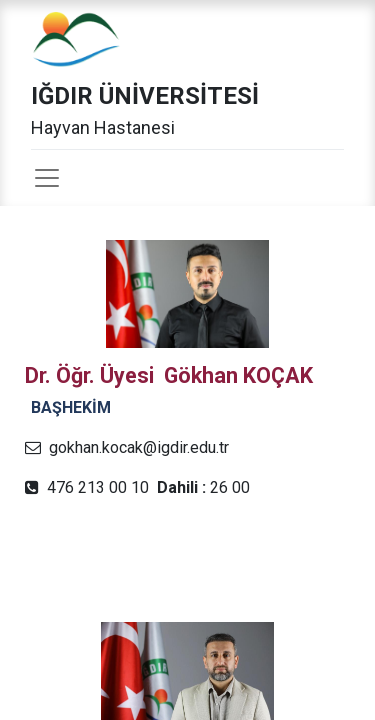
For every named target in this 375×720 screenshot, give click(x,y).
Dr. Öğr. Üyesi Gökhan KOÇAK (169, 375)
